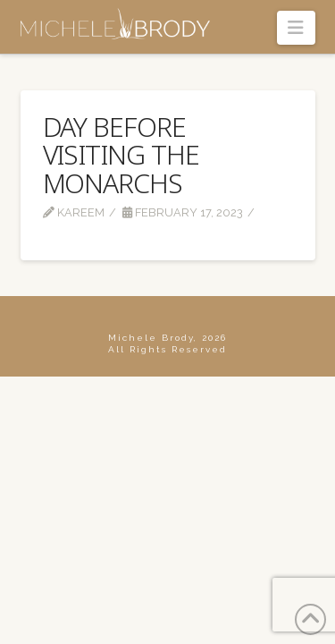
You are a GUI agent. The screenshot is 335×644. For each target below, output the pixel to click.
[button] (296, 28)
